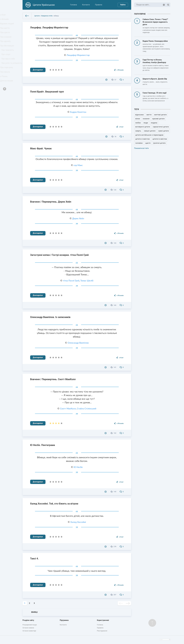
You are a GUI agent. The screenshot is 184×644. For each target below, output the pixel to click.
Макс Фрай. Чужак (41, 148)
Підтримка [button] (64, 620)
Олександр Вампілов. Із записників (50, 317)
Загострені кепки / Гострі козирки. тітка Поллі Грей (59, 255)
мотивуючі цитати (143, 127)
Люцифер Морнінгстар (78, 55)
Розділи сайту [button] (28, 620)
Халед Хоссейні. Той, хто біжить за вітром (54, 504)
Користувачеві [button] (103, 620)
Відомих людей (7, 26)
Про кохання (6, 42)
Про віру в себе (9, 68)
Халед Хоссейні (78, 522)
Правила (99, 5)
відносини (139, 115)
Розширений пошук (30, 625)
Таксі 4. (34, 559)
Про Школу (6, 86)
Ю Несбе (78, 467)
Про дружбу (6, 47)
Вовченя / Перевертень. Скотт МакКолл (53, 379)
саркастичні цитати (161, 127)
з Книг (4, 15)
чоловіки (139, 143)
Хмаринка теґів (47, 16)
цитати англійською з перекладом (149, 135)
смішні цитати (150, 131)
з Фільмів (5, 21)
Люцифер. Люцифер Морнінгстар (49, 28)
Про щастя (6, 37)
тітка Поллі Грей (71, 281)
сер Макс (78, 165)
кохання (146, 119)
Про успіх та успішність (7, 75)
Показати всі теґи (141, 148)
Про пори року (7, 81)
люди (146, 123)
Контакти (86, 5)
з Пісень (5, 92)
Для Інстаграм (7, 97)
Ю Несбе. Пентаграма (43, 445)
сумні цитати (164, 131)
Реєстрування (102, 631)
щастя (148, 143)
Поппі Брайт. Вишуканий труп (47, 92)
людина (154, 123)
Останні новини (28, 628)
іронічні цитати (159, 143)
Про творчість (8, 58)
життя (149, 115)
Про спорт (7, 63)
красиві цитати (158, 119)
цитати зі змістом (142, 139)
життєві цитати (160, 115)
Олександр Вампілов (78, 343)
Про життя (5, 31)
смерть (138, 131)
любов (138, 123)
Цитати (37, 16)
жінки (138, 119)
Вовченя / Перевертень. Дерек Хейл (51, 202)
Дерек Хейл (78, 218)
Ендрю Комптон (78, 112)
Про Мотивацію (8, 52)
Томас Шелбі (87, 281)
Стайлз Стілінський (87, 408)
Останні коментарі (29, 631)
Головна (73, 5)
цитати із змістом (160, 139)
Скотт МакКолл (68, 408)
